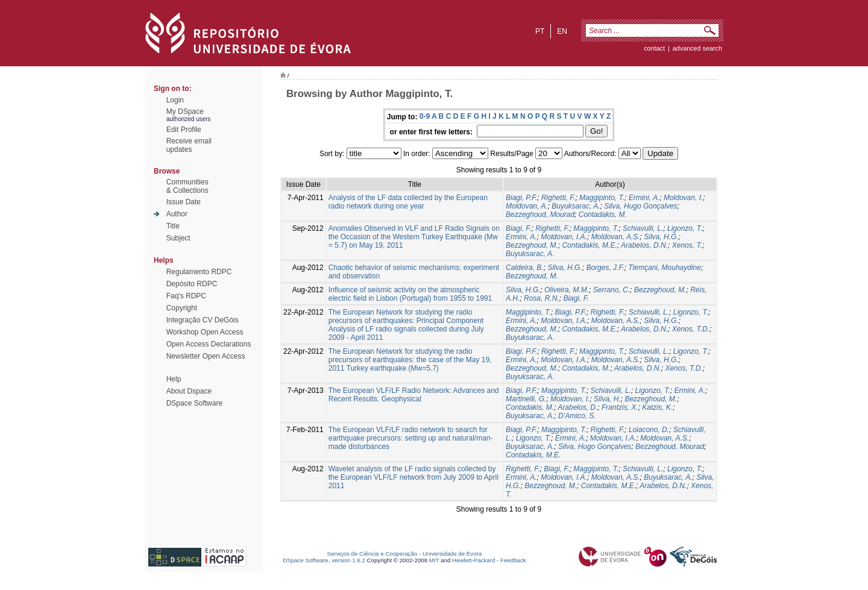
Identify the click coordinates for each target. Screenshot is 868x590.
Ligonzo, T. (685, 228)
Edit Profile (184, 130)
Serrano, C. (612, 290)
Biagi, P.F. (521, 198)
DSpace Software (194, 403)
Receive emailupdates (189, 145)
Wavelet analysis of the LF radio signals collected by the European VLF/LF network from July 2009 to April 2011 (414, 477)
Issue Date (184, 202)
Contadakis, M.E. (589, 245)
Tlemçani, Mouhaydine (665, 268)
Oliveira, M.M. (567, 290)
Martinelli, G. (526, 399)
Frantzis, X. (620, 407)
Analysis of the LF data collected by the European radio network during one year (408, 202)
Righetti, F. (558, 198)
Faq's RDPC (186, 296)
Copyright (182, 308)
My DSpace (185, 111)
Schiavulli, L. (643, 228)
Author (177, 214)
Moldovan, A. (527, 206)
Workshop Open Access (205, 332)
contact (654, 48)
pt (540, 31)
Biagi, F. (518, 228)
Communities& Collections (187, 186)
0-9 (425, 116)
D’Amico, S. (577, 416)
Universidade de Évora (452, 554)
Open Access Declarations (209, 344)
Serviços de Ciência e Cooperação (373, 554)
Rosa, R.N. (542, 298)
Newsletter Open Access (206, 356)
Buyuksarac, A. (576, 206)
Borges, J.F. (605, 268)
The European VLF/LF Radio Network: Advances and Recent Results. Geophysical (414, 395)
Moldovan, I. (683, 198)
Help (174, 379)
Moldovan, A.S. (616, 237)
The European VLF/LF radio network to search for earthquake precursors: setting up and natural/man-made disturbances (411, 438)
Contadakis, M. (603, 215)
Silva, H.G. (661, 237)
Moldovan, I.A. (564, 237)
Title (173, 226)
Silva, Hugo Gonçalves (640, 206)
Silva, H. (607, 399)
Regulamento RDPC (199, 272)
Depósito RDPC (192, 284)
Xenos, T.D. (691, 329)
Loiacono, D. (649, 430)
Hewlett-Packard (473, 560)
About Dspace (189, 391)
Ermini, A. (644, 198)
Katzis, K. (657, 407)
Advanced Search (697, 48)
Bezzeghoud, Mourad (540, 215)
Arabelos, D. (577, 407)
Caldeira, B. (525, 268)
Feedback (513, 560)
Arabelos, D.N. (644, 245)
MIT (434, 560)
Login (175, 100)
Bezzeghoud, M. (532, 245)
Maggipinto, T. (602, 198)
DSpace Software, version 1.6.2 (324, 560)
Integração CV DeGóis (203, 320)
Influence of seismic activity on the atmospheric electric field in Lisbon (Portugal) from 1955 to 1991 (410, 294)
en (562, 31)
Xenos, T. (687, 245)
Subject (178, 238)
